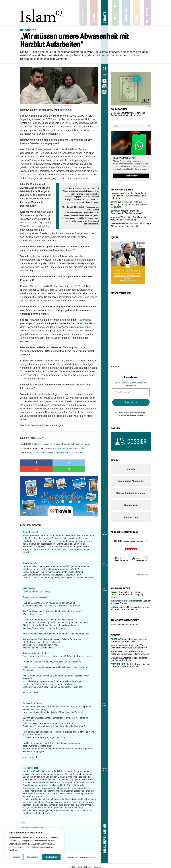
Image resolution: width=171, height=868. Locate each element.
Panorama (126, 13)
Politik (94, 13)
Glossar (131, 469)
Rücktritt (82, 320)
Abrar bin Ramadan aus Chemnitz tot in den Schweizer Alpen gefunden (130, 196)
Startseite (83, 13)
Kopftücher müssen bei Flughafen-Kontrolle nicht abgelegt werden (55, 444)
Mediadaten (95, 864)
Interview (130, 113)
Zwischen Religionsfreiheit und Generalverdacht (129, 659)
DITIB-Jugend (117, 113)
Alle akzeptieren (51, 857)
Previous (115, 557)
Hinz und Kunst (131, 517)
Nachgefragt (131, 505)
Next (146, 557)
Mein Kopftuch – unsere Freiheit (53, 448)
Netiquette (91, 851)
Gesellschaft (115, 13)
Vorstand (138, 115)
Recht (137, 13)
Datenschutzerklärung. (134, 415)
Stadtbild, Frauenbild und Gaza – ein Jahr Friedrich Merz (130, 665)
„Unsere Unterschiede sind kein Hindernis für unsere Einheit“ (53, 453)
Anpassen (16, 857)
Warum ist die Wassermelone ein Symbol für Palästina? (129, 640)
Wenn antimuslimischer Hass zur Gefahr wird (129, 647)
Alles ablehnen (32, 857)
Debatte (105, 13)
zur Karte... (116, 367)
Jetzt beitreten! (131, 176)
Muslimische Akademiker (131, 481)
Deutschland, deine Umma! (131, 493)
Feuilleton (147, 13)
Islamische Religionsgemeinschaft (128, 114)
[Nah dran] (62, 830)
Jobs (79, 864)
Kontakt (64, 864)
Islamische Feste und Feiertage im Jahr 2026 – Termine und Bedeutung (129, 204)
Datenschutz (105, 864)
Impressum (72, 864)
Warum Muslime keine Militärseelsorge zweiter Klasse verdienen (131, 653)
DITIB (49, 119)
